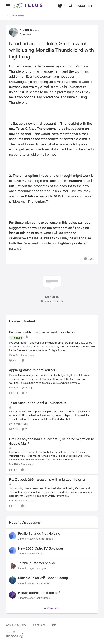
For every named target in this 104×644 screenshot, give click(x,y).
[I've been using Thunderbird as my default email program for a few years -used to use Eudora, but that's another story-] (52, 346)
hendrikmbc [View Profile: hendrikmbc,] (43, 598)
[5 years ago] (20, 424)
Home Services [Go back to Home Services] (15, 16)
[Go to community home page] (29, 6)
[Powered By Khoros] (52, 635)
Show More (52, 608)
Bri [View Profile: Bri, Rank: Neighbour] (11, 424)
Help (54, 625)
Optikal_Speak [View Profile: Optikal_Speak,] (45, 539)
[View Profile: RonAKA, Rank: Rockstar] (13, 32)
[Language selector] (62, 6)
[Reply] (89, 259)
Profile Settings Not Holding (39, 533)
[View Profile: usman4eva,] (13, 580)
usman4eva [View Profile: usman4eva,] (43, 583)
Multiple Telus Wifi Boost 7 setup (43, 578)
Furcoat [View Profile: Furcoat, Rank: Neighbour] (13, 387)
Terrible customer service (37, 563)
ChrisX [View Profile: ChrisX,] (40, 553)
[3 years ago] (27, 355)
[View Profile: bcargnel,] (13, 565)
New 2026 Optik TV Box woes (41, 548)
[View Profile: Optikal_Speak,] (13, 536)
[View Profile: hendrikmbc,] (13, 595)
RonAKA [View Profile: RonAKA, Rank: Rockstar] (25, 30)
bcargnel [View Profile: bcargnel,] (41, 568)
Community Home (16, 625)
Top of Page (39, 625)
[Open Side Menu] (8, 6)
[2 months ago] (26, 539)
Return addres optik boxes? (39, 593)
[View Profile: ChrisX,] (13, 551)
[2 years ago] (26, 387)
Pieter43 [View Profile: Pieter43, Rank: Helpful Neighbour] (14, 355)
